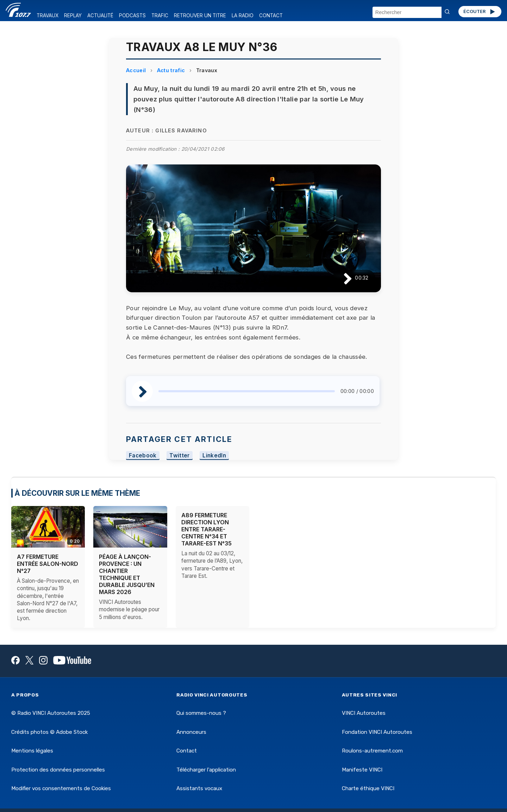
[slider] (247, 391)
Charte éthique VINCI (368, 788)
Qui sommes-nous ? (201, 713)
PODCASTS (132, 15)
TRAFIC (160, 15)
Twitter (179, 455)
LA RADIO (243, 15)
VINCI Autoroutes (364, 713)
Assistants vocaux (199, 788)
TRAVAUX (48, 15)
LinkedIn (214, 455)
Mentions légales (32, 751)
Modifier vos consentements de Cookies (61, 788)
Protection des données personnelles (58, 770)
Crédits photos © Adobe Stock (49, 732)
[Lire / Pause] (342, 278)
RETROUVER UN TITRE (200, 15)
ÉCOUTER (480, 12)
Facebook (143, 455)
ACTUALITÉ (100, 15)
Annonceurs (191, 732)
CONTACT (271, 15)
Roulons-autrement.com (372, 751)
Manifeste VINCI (362, 770)
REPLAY (73, 15)
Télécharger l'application (206, 770)
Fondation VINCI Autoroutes (377, 732)
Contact (187, 751)
